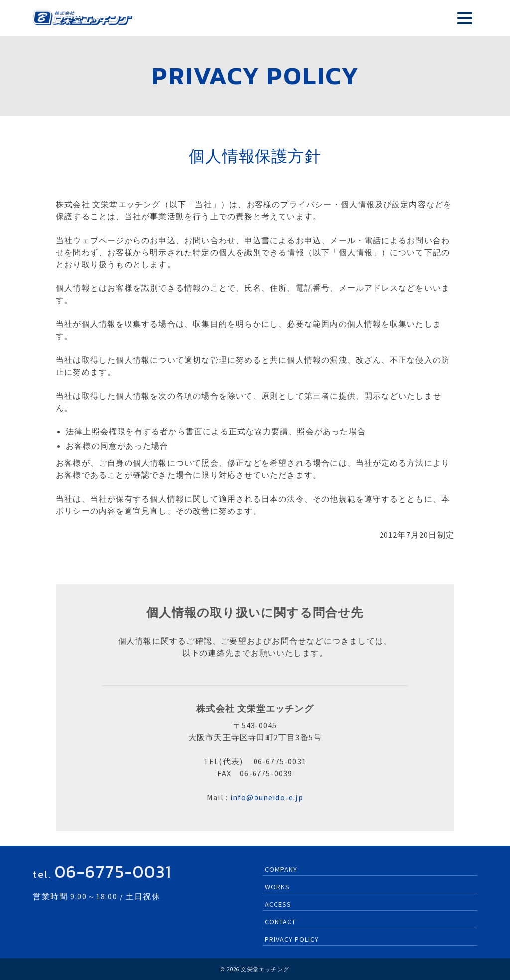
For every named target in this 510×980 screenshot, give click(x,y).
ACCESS (278, 904)
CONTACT (280, 922)
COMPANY (281, 869)
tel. (102, 874)
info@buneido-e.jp (267, 797)
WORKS (277, 887)
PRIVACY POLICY (292, 939)
